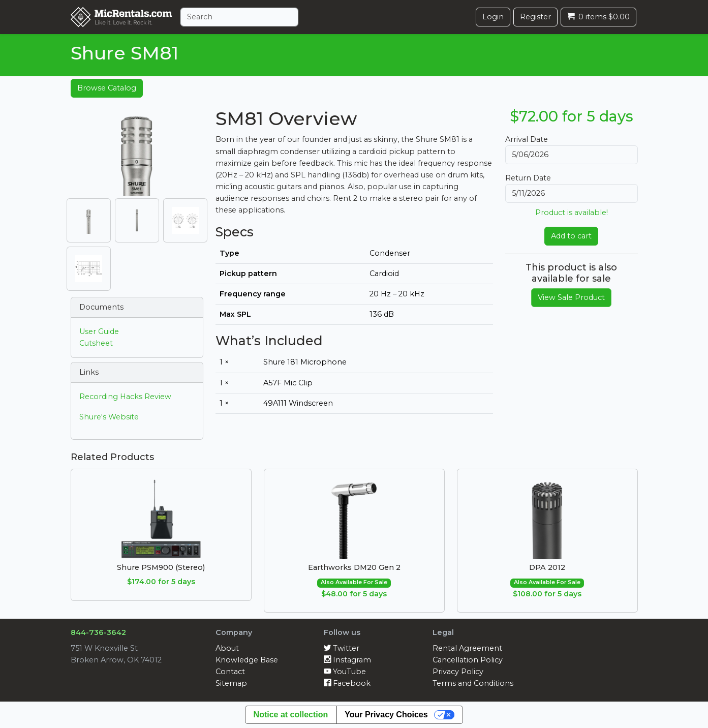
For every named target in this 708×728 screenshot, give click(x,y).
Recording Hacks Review (125, 397)
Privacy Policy (458, 672)
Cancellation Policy (468, 660)
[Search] (239, 17)
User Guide (99, 331)
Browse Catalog (107, 88)
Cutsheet (96, 343)
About (227, 648)
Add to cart (571, 236)
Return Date (528, 178)
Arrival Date (527, 139)
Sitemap (231, 683)
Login (493, 17)
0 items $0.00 (598, 17)
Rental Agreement (467, 648)
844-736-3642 (98, 632)
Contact (230, 672)
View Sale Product (571, 297)
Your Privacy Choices (386, 715)
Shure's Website (109, 417)
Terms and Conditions (473, 683)
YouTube (345, 672)
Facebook (347, 683)
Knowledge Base (247, 660)
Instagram (347, 660)
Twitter (342, 648)
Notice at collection (291, 715)
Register (535, 17)
